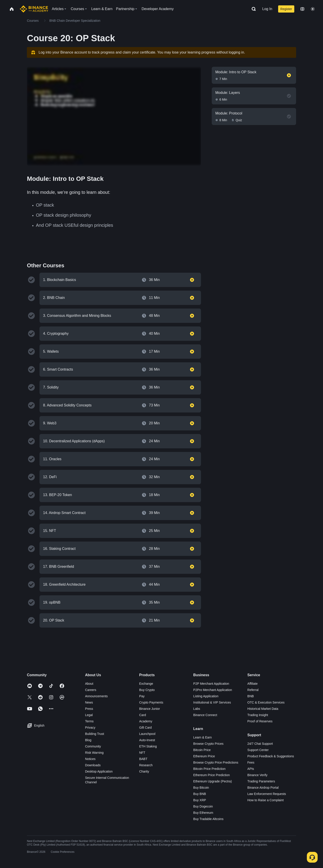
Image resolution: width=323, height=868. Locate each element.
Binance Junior (149, 709)
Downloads (93, 765)
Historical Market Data (263, 709)
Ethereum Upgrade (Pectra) (213, 781)
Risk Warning (94, 753)
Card (142, 715)
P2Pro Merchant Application (213, 690)
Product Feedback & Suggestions (271, 756)
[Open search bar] (252, 9)
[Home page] (34, 9)
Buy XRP (200, 800)
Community (93, 746)
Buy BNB (200, 794)
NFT (142, 753)
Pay (142, 696)
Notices (90, 759)
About (89, 684)
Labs (197, 709)
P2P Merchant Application (211, 684)
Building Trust (95, 734)
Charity (144, 771)
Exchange (146, 684)
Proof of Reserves (260, 721)
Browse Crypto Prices (208, 744)
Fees (251, 762)
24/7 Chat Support (260, 744)
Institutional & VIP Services (212, 702)
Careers (91, 690)
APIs (251, 769)
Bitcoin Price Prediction (210, 769)
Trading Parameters (261, 781)
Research (146, 765)
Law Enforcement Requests (267, 794)
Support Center (258, 750)
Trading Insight (258, 715)
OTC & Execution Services (266, 702)
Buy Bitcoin (201, 788)
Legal (89, 715)
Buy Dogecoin (203, 806)
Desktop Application (99, 771)
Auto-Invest (147, 740)
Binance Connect (205, 715)
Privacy (90, 728)
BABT (143, 759)
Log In (267, 9)
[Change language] (302, 9)
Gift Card (145, 728)
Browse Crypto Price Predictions (216, 762)
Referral (253, 690)
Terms (89, 721)
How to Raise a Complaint (266, 800)
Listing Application (206, 696)
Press (89, 709)
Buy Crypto (147, 690)
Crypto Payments (151, 702)
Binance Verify (258, 775)
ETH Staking (148, 746)
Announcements (96, 696)
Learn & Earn (203, 737)
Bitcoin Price (202, 750)
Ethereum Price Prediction (212, 775)
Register (286, 9)
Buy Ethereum (203, 813)
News (89, 702)
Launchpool (147, 734)
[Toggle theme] (313, 9)
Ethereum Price (204, 756)
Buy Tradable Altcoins (208, 819)
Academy (146, 721)
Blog (88, 740)
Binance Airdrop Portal (263, 788)
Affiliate (253, 684)
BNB (251, 696)
